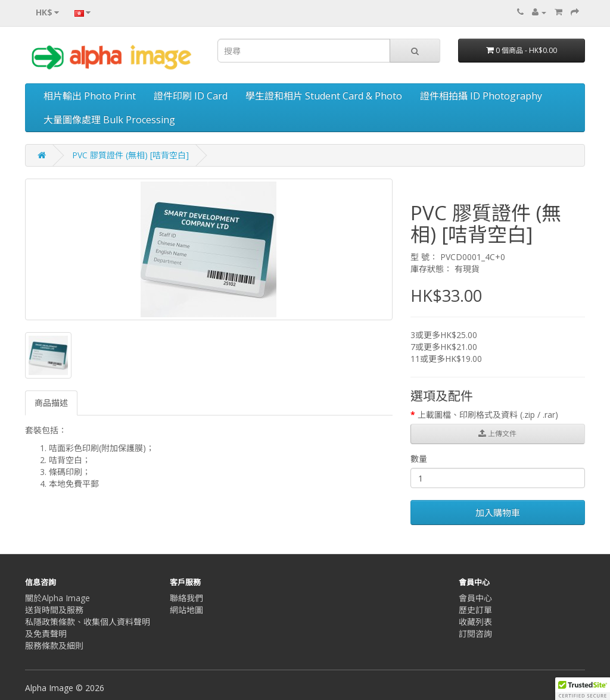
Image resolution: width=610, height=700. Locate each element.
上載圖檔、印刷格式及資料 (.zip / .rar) (488, 415)
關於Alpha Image (57, 598)
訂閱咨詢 (475, 634)
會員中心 (475, 598)
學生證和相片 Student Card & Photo (324, 96)
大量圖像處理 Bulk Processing (109, 120)
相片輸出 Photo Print (90, 96)
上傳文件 (497, 434)
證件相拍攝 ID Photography (481, 96)
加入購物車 (498, 512)
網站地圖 (186, 610)
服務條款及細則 (54, 646)
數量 (419, 459)
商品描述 (51, 403)
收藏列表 (475, 622)
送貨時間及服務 (54, 610)
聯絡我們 (186, 598)
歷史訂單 (475, 610)
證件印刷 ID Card (191, 96)
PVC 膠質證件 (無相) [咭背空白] (130, 155)
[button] (583, 689)
